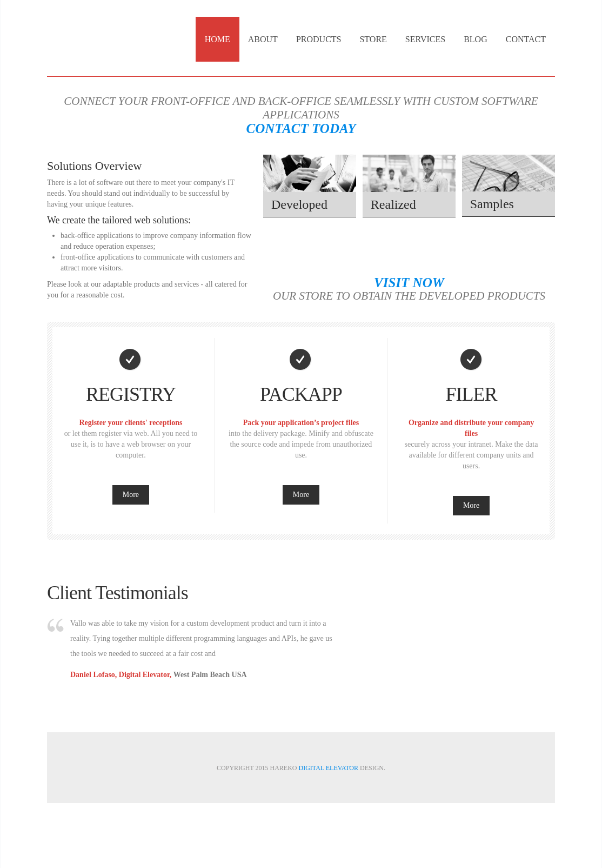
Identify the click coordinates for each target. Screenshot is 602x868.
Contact (526, 39)
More (131, 495)
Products (319, 39)
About (263, 39)
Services (425, 39)
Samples (492, 204)
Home (218, 39)
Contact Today (301, 128)
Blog (476, 39)
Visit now (409, 283)
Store (373, 39)
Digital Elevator (328, 768)
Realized (393, 204)
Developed (299, 204)
